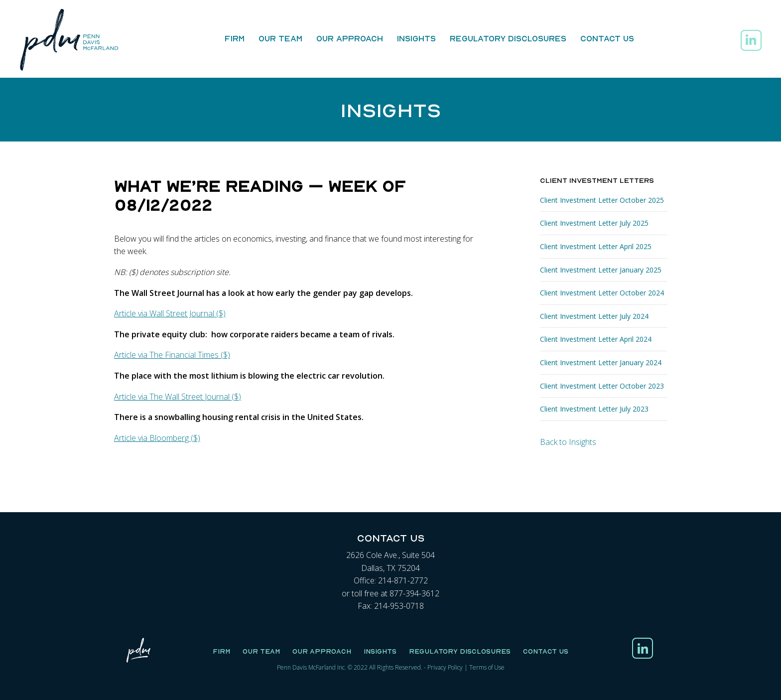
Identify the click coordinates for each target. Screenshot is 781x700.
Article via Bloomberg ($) (157, 438)
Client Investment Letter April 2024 (596, 339)
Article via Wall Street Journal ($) (170, 313)
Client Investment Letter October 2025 (602, 200)
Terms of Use (487, 667)
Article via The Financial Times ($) (172, 355)
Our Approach (350, 38)
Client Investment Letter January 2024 (601, 362)
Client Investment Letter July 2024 (594, 316)
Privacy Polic (444, 667)
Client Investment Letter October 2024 (602, 293)
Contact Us (607, 38)
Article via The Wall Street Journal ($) (178, 397)
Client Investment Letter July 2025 (594, 223)
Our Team (280, 38)
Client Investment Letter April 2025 (596, 246)
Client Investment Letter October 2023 (602, 386)
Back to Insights (568, 442)
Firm (235, 38)
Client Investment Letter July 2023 (594, 409)
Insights (416, 38)
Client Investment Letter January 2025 (601, 270)
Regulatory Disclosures (508, 38)
